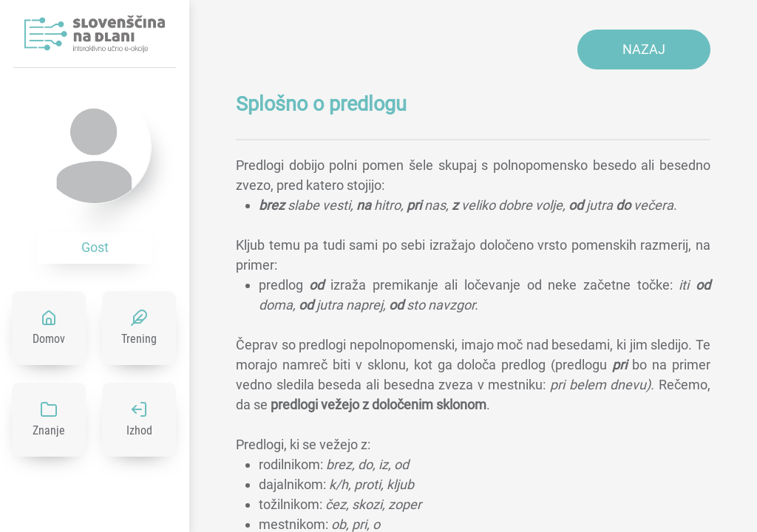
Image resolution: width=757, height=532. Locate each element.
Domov (49, 339)
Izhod (139, 430)
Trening (139, 339)
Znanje (49, 430)
